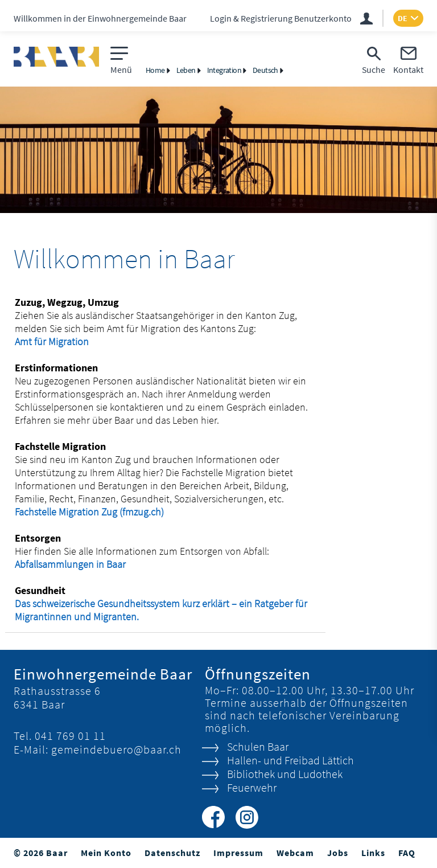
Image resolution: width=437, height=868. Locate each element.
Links (373, 853)
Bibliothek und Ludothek (285, 774)
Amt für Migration (59, 341)
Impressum (238, 853)
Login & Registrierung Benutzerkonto (281, 18)
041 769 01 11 (70, 736)
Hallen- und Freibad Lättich (290, 760)
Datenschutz (172, 853)
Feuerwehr (252, 787)
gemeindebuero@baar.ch (116, 749)
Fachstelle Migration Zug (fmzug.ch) (97, 512)
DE (403, 18)
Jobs (338, 853)
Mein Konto (106, 853)
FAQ (407, 853)
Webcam (295, 853)
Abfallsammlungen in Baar (70, 564)
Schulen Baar (258, 746)
